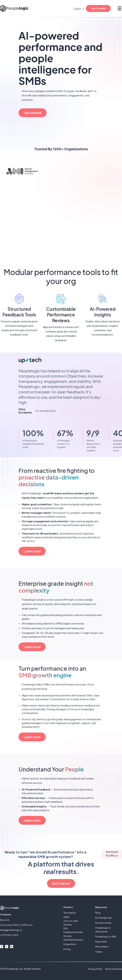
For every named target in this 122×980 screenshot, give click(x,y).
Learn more (32, 551)
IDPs (66, 928)
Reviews (68, 925)
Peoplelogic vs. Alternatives (103, 930)
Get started (33, 113)
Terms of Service (113, 969)
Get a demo (70, 913)
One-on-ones (71, 921)
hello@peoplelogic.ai (11, 930)
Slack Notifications (73, 940)
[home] (14, 8)
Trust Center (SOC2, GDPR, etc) (16, 925)
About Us (5, 920)
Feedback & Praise (73, 932)
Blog (98, 913)
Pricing (67, 949)
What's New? (102, 947)
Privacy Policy (95, 969)
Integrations (70, 944)
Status (99, 952)
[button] (119, 8)
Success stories (103, 923)
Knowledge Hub (103, 918)
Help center (101, 942)
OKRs (66, 917)
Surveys (68, 936)
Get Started (98, 8)
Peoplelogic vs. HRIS (106, 937)
